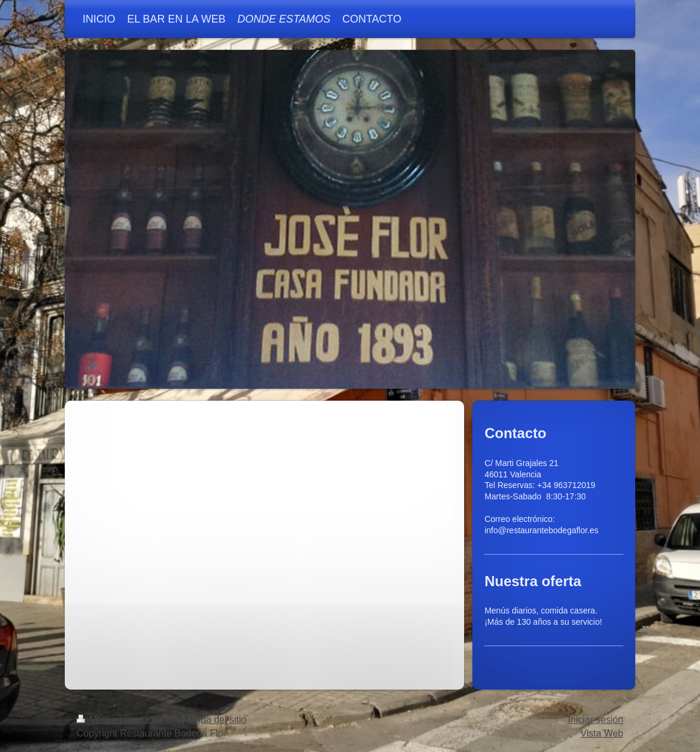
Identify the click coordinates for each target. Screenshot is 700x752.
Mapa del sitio (217, 720)
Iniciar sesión (596, 720)
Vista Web (602, 733)
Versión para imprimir (130, 720)
